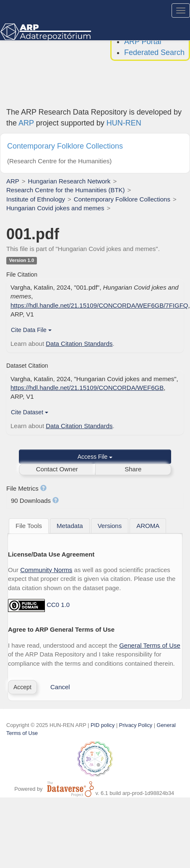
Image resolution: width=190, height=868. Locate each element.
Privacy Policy (136, 725)
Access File (95, 457)
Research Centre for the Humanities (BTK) (66, 190)
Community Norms (46, 570)
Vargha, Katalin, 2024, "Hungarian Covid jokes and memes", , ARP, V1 (94, 388)
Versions (110, 526)
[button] (22, 687)
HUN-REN (124, 123)
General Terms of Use (150, 645)
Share (133, 469)
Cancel (60, 687)
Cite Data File (31, 330)
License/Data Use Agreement (51, 554)
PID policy (103, 725)
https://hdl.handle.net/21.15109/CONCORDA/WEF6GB (87, 388)
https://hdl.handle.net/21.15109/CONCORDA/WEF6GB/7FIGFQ (99, 305)
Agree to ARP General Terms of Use (61, 629)
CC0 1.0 (58, 605)
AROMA (148, 526)
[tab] (29, 526)
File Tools (29, 526)
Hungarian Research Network (69, 181)
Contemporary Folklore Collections (122, 199)
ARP (26, 123)
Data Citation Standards (79, 344)
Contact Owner (57, 469)
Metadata (70, 526)
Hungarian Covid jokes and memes (55, 208)
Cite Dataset (30, 412)
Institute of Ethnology (36, 199)
